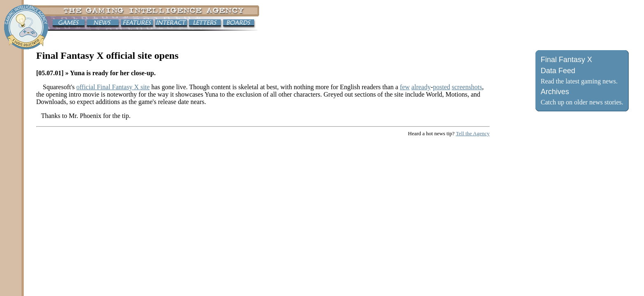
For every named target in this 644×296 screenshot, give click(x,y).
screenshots (467, 87)
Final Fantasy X (566, 60)
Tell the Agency (473, 133)
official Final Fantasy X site (113, 87)
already (421, 87)
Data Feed (558, 71)
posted (442, 87)
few (405, 87)
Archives (555, 92)
